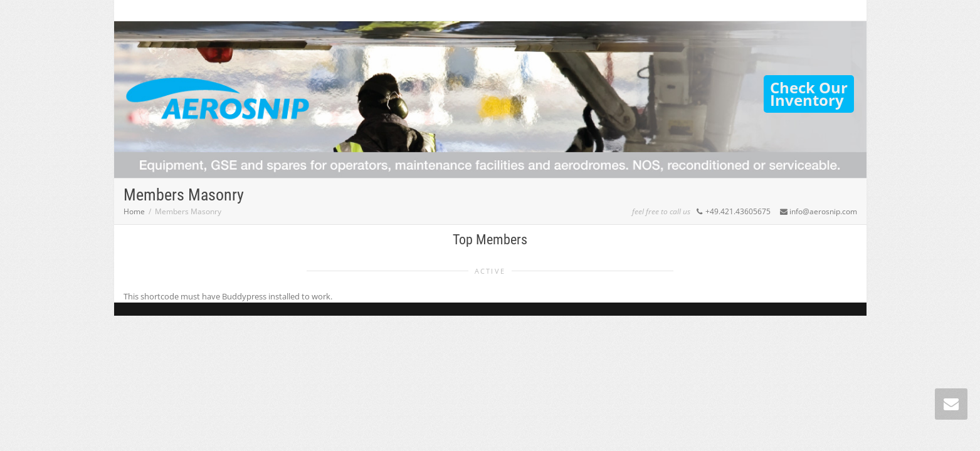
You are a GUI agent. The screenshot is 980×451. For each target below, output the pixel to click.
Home (134, 211)
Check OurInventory (809, 94)
